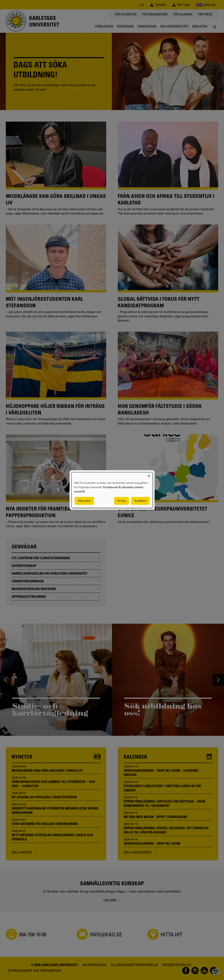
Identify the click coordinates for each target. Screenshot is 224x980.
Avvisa (121, 501)
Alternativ (84, 501)
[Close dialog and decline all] (149, 475)
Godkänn (140, 501)
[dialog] (112, 490)
